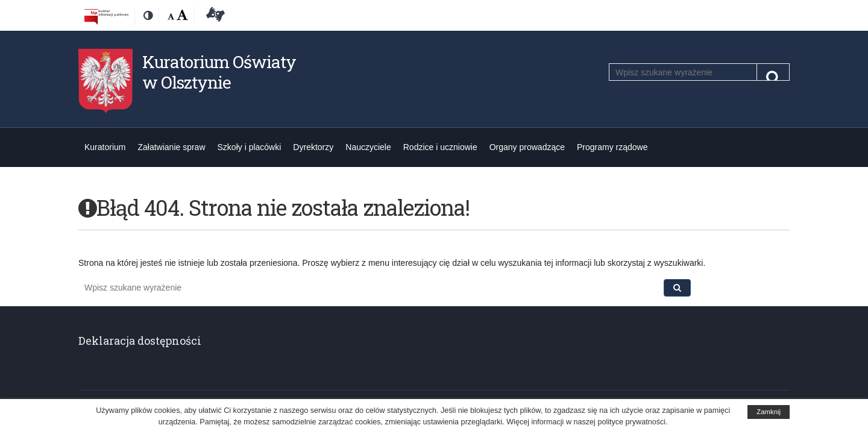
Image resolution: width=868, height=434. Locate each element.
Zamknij (769, 412)
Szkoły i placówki (250, 147)
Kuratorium (105, 147)
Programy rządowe (612, 147)
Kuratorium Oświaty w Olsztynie (219, 72)
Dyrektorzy (313, 147)
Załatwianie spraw (171, 147)
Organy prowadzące (527, 147)
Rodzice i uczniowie (440, 147)
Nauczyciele (368, 147)
